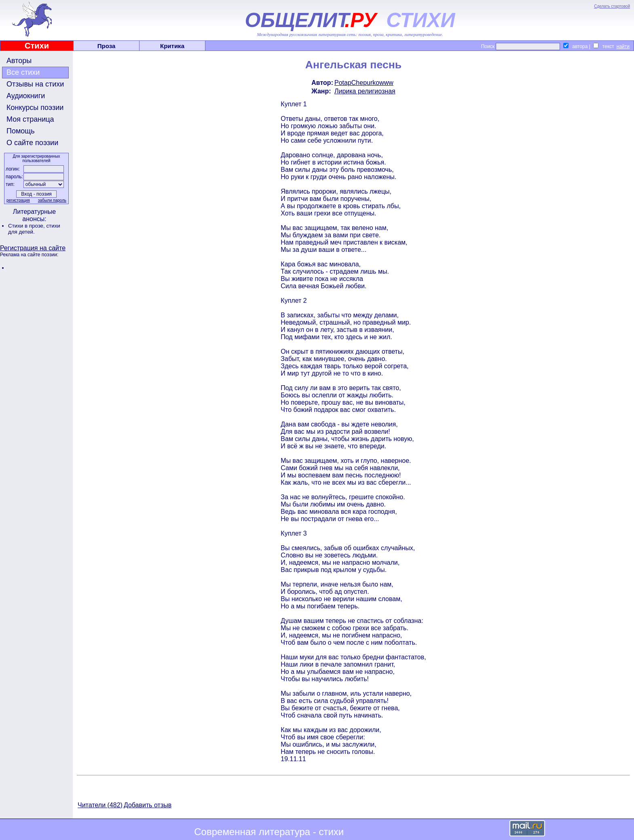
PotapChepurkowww (364, 83)
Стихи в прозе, (27, 226)
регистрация (18, 200)
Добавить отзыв (148, 805)
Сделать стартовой (612, 6)
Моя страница (30, 119)
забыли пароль (52, 200)
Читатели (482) (100, 805)
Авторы (19, 61)
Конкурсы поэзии (35, 108)
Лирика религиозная (365, 91)
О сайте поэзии (32, 143)
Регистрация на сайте (33, 248)
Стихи (37, 46)
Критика (172, 46)
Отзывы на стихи (35, 84)
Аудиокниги (26, 96)
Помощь (21, 131)
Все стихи (23, 72)
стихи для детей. (34, 229)
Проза (107, 46)
